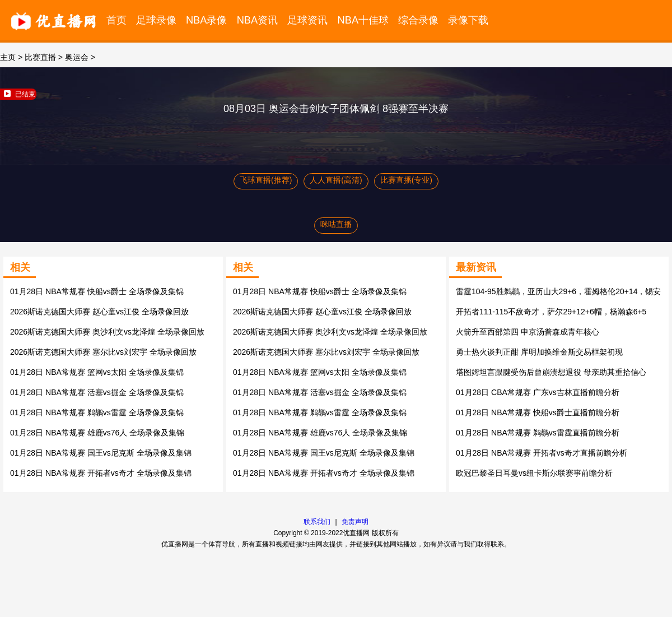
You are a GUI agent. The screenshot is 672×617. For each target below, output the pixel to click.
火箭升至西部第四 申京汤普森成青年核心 (528, 332)
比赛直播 (40, 57)
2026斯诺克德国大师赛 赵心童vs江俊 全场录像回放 (99, 312)
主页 (8, 57)
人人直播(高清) (336, 180)
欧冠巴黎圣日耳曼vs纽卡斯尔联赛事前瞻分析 (534, 473)
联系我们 (317, 522)
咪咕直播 (336, 224)
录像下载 (468, 20)
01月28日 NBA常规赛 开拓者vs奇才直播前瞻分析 (542, 453)
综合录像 (418, 20)
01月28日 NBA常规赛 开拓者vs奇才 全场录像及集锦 (101, 473)
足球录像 (156, 20)
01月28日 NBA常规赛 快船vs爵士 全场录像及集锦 (97, 291)
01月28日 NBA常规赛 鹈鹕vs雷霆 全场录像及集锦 (97, 412)
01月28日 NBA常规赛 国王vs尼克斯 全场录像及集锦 (101, 453)
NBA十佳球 (363, 20)
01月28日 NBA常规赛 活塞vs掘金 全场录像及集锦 (97, 392)
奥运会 (77, 57)
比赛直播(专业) (406, 180)
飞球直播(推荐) (266, 180)
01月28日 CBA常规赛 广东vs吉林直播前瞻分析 (538, 392)
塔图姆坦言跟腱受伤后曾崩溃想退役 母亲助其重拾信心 (551, 372)
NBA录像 (207, 20)
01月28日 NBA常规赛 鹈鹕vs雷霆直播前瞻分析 (538, 433)
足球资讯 (307, 20)
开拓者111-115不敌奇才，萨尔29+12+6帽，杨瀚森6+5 (551, 312)
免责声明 (355, 522)
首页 (116, 20)
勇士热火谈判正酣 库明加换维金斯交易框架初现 (539, 352)
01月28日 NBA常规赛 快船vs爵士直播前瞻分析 (538, 412)
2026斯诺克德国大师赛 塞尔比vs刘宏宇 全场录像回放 (103, 352)
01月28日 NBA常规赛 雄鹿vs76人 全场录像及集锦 (97, 433)
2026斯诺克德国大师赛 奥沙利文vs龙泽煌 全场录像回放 (107, 332)
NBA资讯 (258, 20)
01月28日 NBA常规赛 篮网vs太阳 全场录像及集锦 (97, 372)
